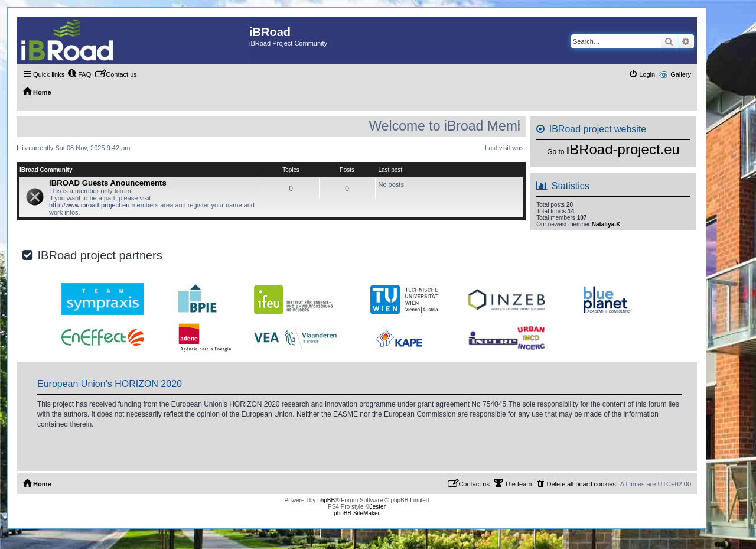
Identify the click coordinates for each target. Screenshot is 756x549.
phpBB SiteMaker (357, 513)
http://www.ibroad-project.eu (89, 205)
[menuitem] (79, 74)
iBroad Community (46, 170)
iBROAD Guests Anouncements (108, 183)
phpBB (326, 500)
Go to (555, 152)
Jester (378, 507)
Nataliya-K (606, 224)
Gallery (681, 74)
